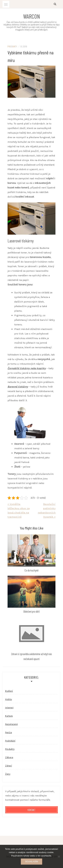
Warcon (32, 16)
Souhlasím (32, 861)
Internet (9, 708)
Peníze (9, 733)
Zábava (9, 757)
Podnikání (10, 741)
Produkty (12, 46)
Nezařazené (11, 724)
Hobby (9, 699)
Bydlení (9, 691)
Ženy (8, 774)
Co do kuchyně (32, 570)
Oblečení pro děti (32, 611)
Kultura (9, 716)
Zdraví (9, 766)
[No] (59, 856)
